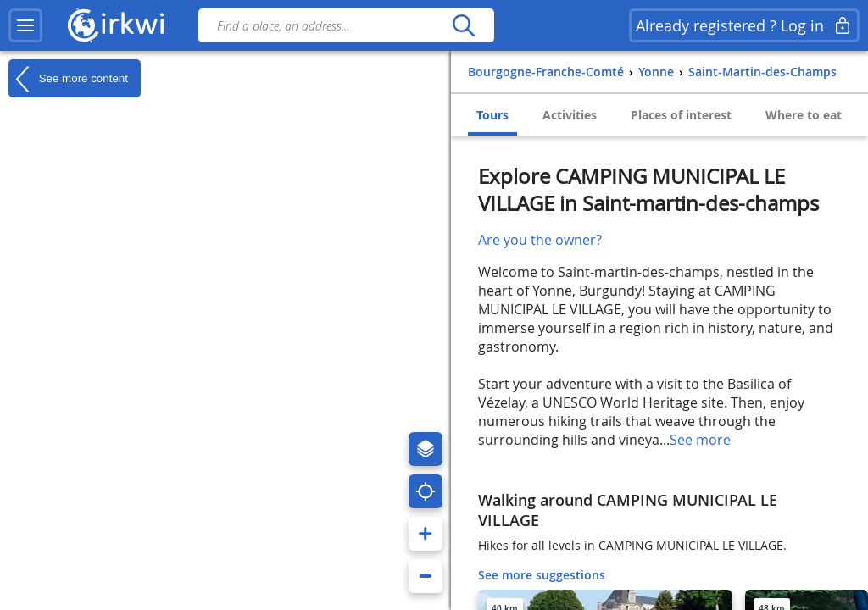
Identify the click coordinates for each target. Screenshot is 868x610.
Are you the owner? (540, 240)
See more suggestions (542, 575)
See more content (68, 79)
